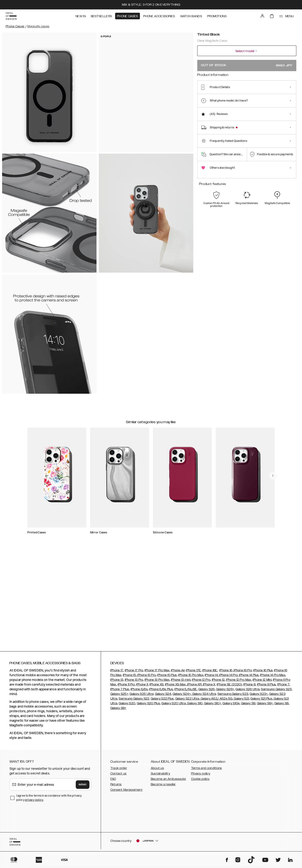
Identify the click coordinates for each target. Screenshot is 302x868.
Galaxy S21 (241, 701)
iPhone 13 (117, 682)
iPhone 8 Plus (267, 687)
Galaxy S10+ (213, 705)
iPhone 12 (218, 682)
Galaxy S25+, (120, 696)
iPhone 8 (250, 687)
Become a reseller (163, 786)
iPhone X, (209, 687)
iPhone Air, (178, 672)
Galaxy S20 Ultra (174, 705)
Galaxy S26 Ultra (247, 691)
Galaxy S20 (127, 705)
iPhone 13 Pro (134, 682)
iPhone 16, (226, 672)
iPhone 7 (283, 687)
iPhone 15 (129, 677)
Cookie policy (200, 781)
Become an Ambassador (168, 781)
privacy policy (34, 802)
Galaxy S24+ (182, 696)
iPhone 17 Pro (134, 672)
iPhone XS (157, 687)
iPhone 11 (142, 687)
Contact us (119, 776)
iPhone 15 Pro (146, 677)
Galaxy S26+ (225, 691)
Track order (119, 770)
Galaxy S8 (282, 705)
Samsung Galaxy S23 (233, 696)
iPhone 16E (210, 672)
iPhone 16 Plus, (264, 672)
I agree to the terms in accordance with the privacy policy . (49, 800)
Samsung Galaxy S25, (277, 691)
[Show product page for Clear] (276, 96)
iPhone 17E (193, 672)
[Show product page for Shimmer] (247, 96)
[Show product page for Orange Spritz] (232, 96)
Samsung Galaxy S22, (134, 701)
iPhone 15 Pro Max (191, 677)
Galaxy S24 (163, 696)
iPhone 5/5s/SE (186, 691)
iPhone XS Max (176, 687)
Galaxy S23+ (259, 696)
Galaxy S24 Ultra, (204, 696)
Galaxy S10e (231, 705)
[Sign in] (262, 16)
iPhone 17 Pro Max (157, 672)
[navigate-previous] (277, 459)
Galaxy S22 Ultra (187, 701)
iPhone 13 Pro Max (157, 682)
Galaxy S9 (248, 705)
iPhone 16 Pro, (243, 672)
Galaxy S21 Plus (261, 701)
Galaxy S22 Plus (162, 701)
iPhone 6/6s (139, 691)
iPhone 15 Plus (167, 677)
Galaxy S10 (194, 705)
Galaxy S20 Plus (149, 705)
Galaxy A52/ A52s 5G (216, 701)
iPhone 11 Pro (126, 687)
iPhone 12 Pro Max (239, 682)
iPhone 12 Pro (201, 682)
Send (83, 787)
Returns (116, 786)
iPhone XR (194, 687)
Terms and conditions (207, 770)
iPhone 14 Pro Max (273, 677)
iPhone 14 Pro (228, 677)
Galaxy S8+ (118, 710)
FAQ (113, 781)
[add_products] (81, 498)
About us (157, 770)
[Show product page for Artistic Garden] (290, 96)
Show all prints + (285, 81)
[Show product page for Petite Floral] (261, 96)
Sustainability (160, 776)
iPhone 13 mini (181, 682)
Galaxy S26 (207, 691)
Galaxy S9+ (265, 705)
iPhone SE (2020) (229, 687)
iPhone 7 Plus (120, 691)
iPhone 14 (211, 677)
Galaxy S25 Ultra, (142, 696)
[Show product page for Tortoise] (203, 96)
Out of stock (247, 65)
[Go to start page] (11, 16)
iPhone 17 (117, 672)
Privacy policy (201, 776)
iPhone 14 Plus (249, 677)
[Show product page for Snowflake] (218, 96)
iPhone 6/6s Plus (161, 691)
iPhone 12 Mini (262, 682)
